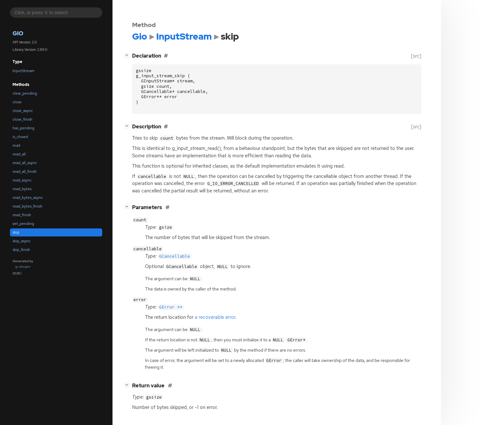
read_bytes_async (28, 198)
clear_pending (25, 93)
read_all (19, 154)
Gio (18, 33)
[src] (416, 56)
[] (128, 55)
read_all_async (25, 163)
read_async (22, 180)
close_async (23, 111)
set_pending (23, 224)
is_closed (20, 137)
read (16, 145)
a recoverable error (215, 317)
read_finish (22, 215)
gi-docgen (23, 267)
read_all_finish (25, 171)
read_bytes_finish (27, 206)
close (17, 102)
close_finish (22, 119)
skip (16, 232)
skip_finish (21, 250)
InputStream (23, 71)
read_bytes (22, 189)
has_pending (23, 128)
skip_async (22, 241)
